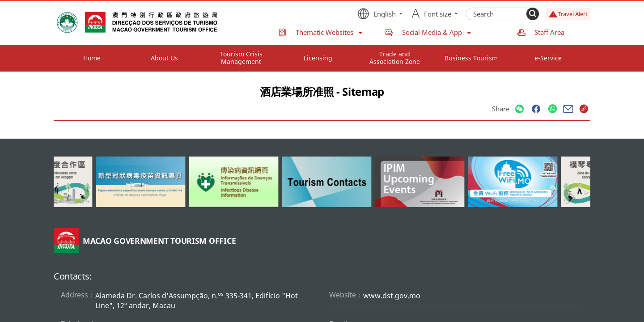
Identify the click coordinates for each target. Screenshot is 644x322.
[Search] (533, 14)
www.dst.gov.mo (392, 296)
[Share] (519, 109)
